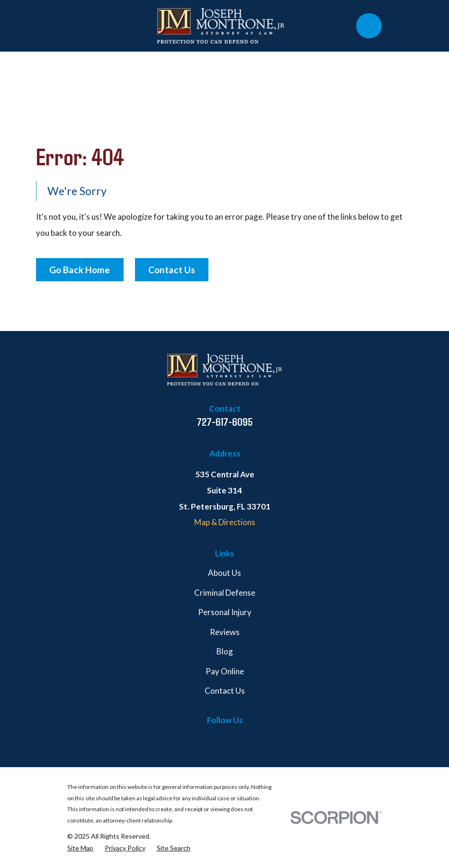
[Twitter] (202, 739)
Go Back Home (80, 270)
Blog (225, 651)
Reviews (225, 632)
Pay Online (225, 671)
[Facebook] (180, 739)
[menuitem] (80, 848)
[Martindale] (247, 739)
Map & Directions (225, 522)
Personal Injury (225, 612)
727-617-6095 (225, 421)
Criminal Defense (225, 593)
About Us (224, 573)
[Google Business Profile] (224, 739)
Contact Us (172, 270)
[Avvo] (270, 739)
